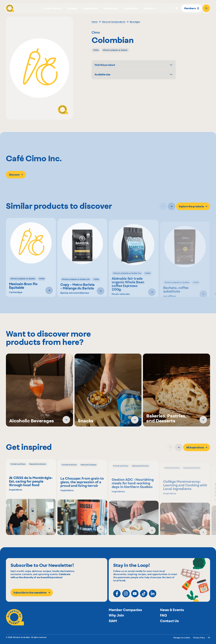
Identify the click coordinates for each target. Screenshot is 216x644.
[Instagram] (126, 596)
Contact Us (169, 628)
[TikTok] (144, 596)
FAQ (163, 622)
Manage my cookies (182, 638)
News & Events (172, 617)
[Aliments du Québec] (10, 8)
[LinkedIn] (153, 596)
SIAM (113, 628)
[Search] (206, 8)
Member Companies (125, 617)
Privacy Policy (199, 638)
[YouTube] (135, 596)
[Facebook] (117, 596)
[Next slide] (172, 207)
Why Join (116, 622)
